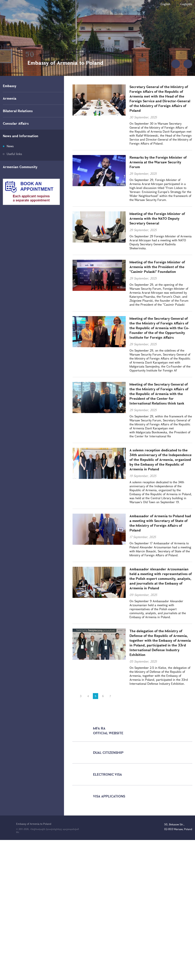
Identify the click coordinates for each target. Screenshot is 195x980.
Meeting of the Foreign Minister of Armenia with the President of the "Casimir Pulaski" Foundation (157, 267)
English (165, 4)
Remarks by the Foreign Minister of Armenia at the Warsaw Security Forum (158, 162)
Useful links (14, 154)
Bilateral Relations (18, 111)
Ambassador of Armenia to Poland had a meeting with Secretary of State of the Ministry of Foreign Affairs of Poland (160, 523)
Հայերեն (186, 4)
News (10, 146)
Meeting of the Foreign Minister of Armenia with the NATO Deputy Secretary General (157, 218)
